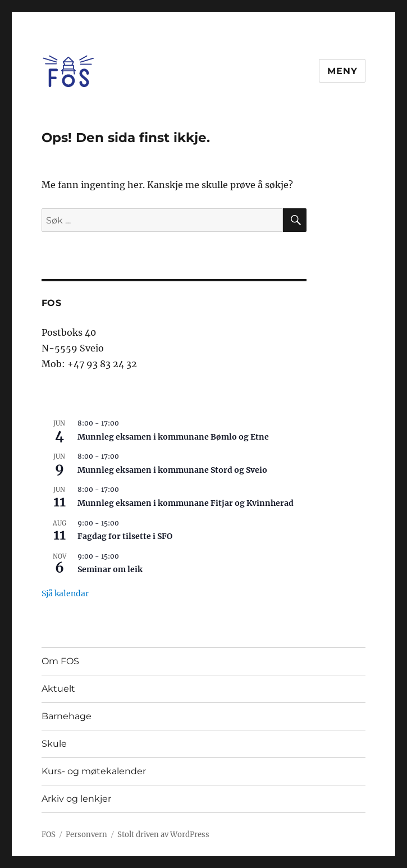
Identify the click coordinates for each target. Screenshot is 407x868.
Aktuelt (58, 689)
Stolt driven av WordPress (163, 835)
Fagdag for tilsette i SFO (125, 536)
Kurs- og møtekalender (94, 771)
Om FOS (60, 661)
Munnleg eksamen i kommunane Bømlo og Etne (173, 437)
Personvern (86, 835)
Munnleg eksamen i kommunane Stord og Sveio (172, 470)
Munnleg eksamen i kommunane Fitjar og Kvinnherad (186, 503)
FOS (49, 835)
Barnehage (67, 716)
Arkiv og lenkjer (76, 799)
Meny (342, 71)
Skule (54, 744)
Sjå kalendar (65, 593)
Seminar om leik (110, 569)
